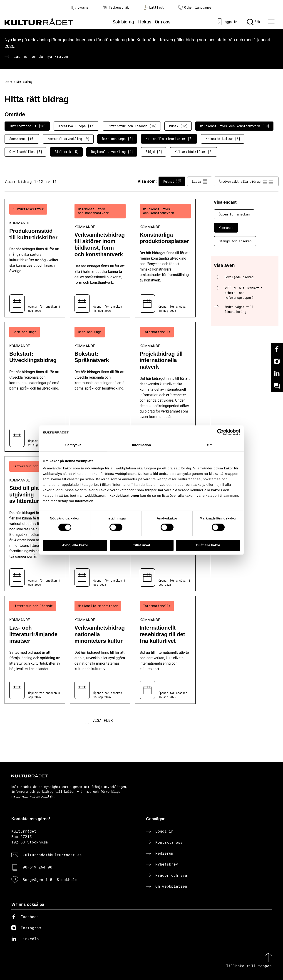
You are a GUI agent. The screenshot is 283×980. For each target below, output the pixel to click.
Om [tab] (210, 445)
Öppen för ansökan (234, 214)
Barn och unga (117, 139)
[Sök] (253, 22)
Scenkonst (22, 139)
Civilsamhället (25, 152)
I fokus (144, 22)
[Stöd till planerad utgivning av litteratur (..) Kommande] (35, 524)
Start (9, 82)
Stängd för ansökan (235, 241)
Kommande (226, 228)
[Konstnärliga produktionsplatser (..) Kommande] (165, 258)
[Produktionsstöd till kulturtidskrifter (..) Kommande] (35, 258)
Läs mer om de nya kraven (41, 56)
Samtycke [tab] (73, 445)
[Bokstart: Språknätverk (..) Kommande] (100, 387)
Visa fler (103, 720)
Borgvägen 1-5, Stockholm (50, 880)
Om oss (163, 22)
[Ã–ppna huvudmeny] (272, 22)
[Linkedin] (277, 374)
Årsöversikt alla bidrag (246, 182)
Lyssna (80, 7)
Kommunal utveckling (68, 139)
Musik (178, 126)
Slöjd (154, 152)
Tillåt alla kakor (208, 545)
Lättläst (154, 7)
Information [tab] (141, 445)
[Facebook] (277, 349)
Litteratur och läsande (132, 126)
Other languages (195, 7)
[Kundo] (277, 386)
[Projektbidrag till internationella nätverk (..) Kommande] (165, 387)
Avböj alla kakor (75, 545)
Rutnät (172, 182)
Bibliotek (66, 152)
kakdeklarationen (124, 495)
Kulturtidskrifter (194, 152)
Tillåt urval (142, 545)
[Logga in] (226, 22)
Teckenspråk (116, 7)
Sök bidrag (123, 22)
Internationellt (27, 126)
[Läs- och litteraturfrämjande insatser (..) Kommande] (35, 650)
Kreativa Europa (76, 126)
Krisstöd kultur (223, 139)
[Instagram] (277, 361)
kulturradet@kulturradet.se (52, 855)
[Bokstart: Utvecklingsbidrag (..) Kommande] (35, 387)
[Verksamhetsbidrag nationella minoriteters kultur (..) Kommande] (100, 650)
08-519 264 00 (37, 867)
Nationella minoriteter (169, 139)
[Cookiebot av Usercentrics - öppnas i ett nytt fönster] (220, 432)
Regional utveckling (112, 152)
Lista (200, 182)
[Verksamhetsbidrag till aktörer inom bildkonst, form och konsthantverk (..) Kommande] (100, 258)
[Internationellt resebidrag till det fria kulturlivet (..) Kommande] (165, 650)
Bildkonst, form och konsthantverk (234, 126)
